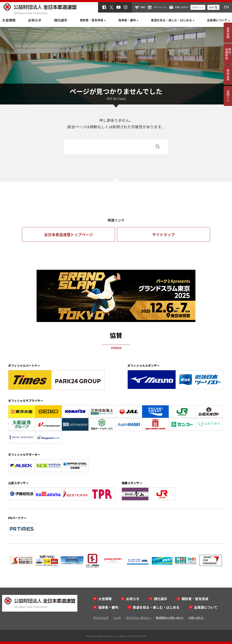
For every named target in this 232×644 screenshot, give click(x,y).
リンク (117, 618)
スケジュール (160, 7)
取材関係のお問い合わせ (170, 618)
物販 (143, 7)
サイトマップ (163, 234)
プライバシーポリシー (138, 618)
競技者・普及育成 (195, 599)
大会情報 (9, 20)
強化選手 (61, 20)
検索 (211, 7)
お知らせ (35, 20)
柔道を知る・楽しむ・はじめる (156, 607)
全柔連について (206, 607)
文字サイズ (198, 7)
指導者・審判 (108, 607)
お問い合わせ (181, 7)
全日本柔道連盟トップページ (69, 234)
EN (226, 7)
